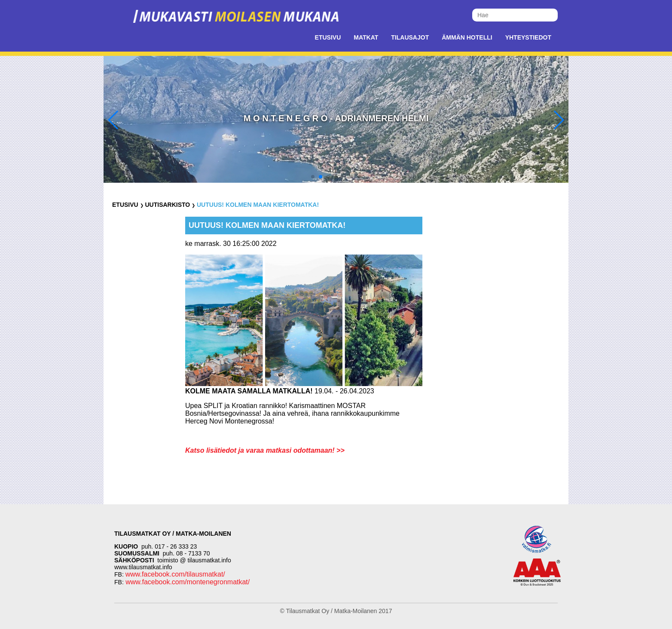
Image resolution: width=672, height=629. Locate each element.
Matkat (366, 37)
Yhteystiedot (528, 37)
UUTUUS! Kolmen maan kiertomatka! (258, 205)
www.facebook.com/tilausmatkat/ (175, 574)
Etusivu (328, 37)
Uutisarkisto (167, 205)
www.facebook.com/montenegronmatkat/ (187, 582)
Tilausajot (410, 37)
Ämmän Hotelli (467, 37)
